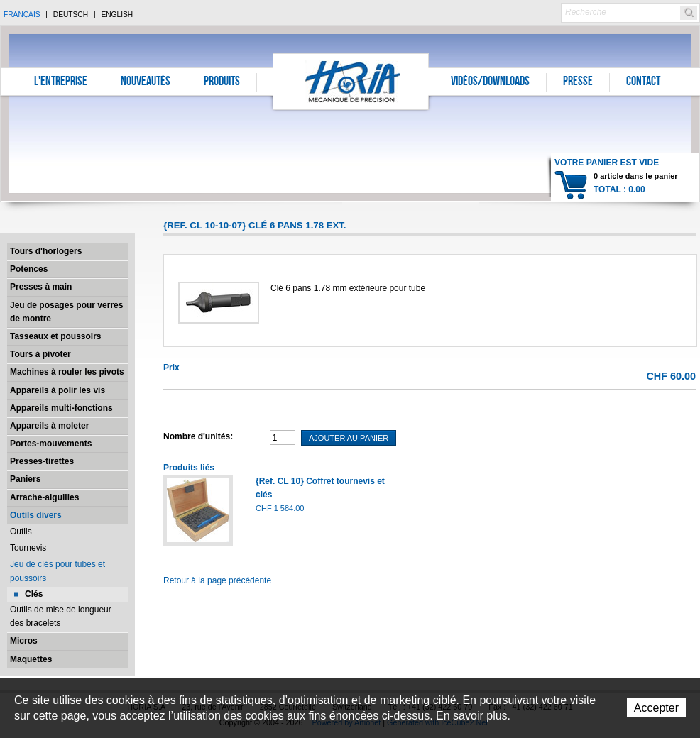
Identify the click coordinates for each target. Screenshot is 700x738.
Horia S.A (351, 81)
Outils (21, 532)
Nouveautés (146, 82)
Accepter (656, 708)
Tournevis (28, 548)
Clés (34, 594)
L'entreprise (61, 82)
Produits (222, 82)
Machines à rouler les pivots (67, 372)
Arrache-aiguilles (44, 497)
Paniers (25, 479)
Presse (578, 82)
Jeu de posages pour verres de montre (66, 312)
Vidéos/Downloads (490, 82)
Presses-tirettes (42, 461)
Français (22, 15)
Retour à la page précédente (217, 580)
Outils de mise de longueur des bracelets (61, 616)
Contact (643, 82)
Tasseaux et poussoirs (56, 336)
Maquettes (31, 659)
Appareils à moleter (49, 426)
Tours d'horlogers (46, 251)
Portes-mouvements (51, 444)
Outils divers (36, 515)
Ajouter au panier (349, 438)
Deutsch (71, 15)
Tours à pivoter (40, 354)
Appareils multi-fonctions (61, 408)
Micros (24, 641)
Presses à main (41, 287)
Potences (29, 269)
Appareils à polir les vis (58, 390)
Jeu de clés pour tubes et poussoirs (58, 571)
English (117, 15)
